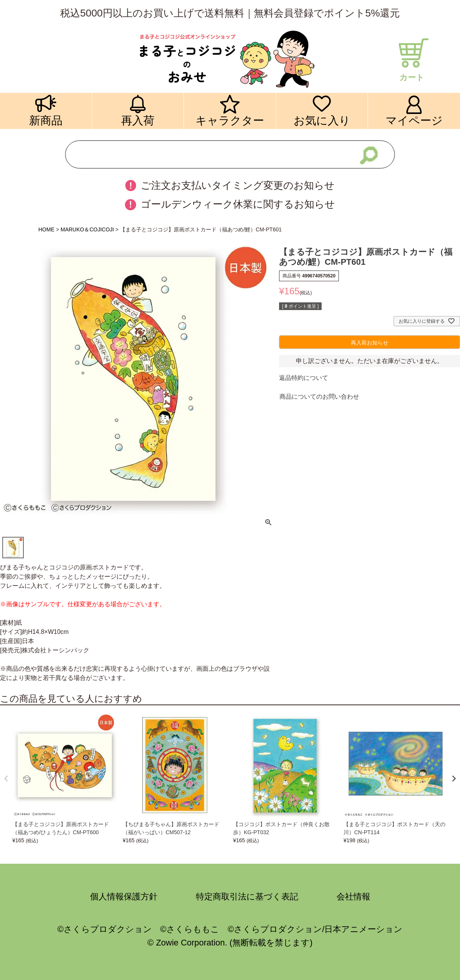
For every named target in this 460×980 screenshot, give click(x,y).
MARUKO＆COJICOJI (87, 229)
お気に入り (322, 120)
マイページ (414, 120)
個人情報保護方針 (124, 897)
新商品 (46, 120)
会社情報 (353, 897)
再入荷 (138, 120)
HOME (46, 229)
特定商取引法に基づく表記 (247, 897)
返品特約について (304, 378)
